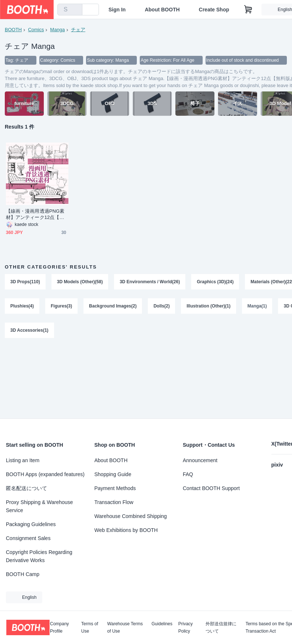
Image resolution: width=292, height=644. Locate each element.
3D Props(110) (25, 282)
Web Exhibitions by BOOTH (126, 530)
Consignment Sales (28, 538)
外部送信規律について (221, 627)
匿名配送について (26, 488)
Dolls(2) (161, 306)
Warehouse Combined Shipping (131, 516)
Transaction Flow (114, 502)
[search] (75, 10)
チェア (78, 30)
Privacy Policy (186, 627)
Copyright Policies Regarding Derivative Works (39, 556)
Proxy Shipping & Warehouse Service (39, 506)
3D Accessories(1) (29, 330)
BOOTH (13, 30)
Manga (57, 30)
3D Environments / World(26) (150, 282)
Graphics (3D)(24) (215, 282)
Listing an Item (23, 460)
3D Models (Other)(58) (80, 282)
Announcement (200, 460)
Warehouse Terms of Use (125, 627)
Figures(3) (61, 306)
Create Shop (214, 10)
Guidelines (162, 624)
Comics (36, 30)
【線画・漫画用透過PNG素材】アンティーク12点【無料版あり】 (35, 214)
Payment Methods (115, 488)
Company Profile (59, 627)
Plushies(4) (22, 306)
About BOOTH (162, 10)
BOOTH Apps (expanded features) (45, 474)
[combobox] (70, 10)
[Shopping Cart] (248, 10)
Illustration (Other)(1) (208, 306)
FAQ (188, 474)
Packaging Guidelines (31, 524)
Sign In (117, 10)
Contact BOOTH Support (211, 488)
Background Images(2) (113, 306)
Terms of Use (90, 627)
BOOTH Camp (23, 574)
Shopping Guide (113, 474)
